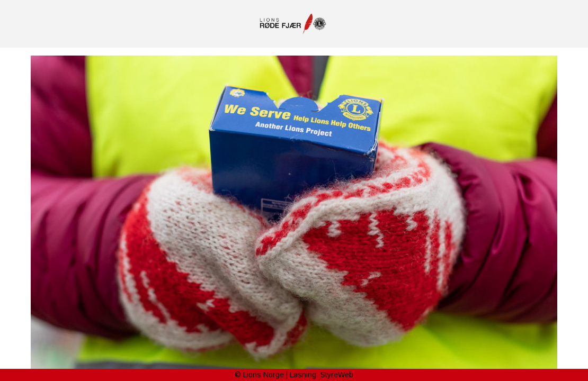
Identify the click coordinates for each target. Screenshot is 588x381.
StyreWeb (337, 375)
